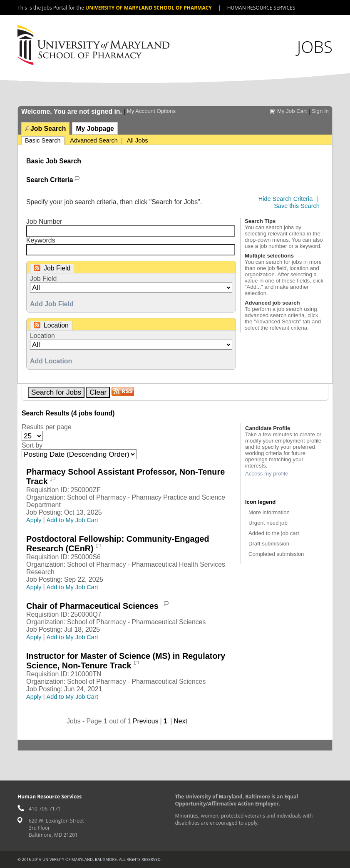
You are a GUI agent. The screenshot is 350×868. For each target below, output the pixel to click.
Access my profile (267, 474)
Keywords (41, 240)
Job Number (44, 221)
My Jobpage (95, 129)
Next (180, 721)
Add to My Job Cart (72, 520)
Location (42, 336)
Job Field (43, 279)
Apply (34, 520)
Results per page (47, 427)
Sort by (32, 445)
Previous (146, 721)
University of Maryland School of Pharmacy (149, 8)
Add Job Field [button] (52, 304)
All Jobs (138, 140)
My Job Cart (292, 111)
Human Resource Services (261, 8)
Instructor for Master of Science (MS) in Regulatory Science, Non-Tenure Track (126, 661)
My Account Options (151, 111)
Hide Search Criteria (286, 199)
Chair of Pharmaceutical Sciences (93, 606)
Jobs (315, 46)
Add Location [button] (51, 361)
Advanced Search (94, 140)
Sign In (320, 111)
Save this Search (297, 206)
